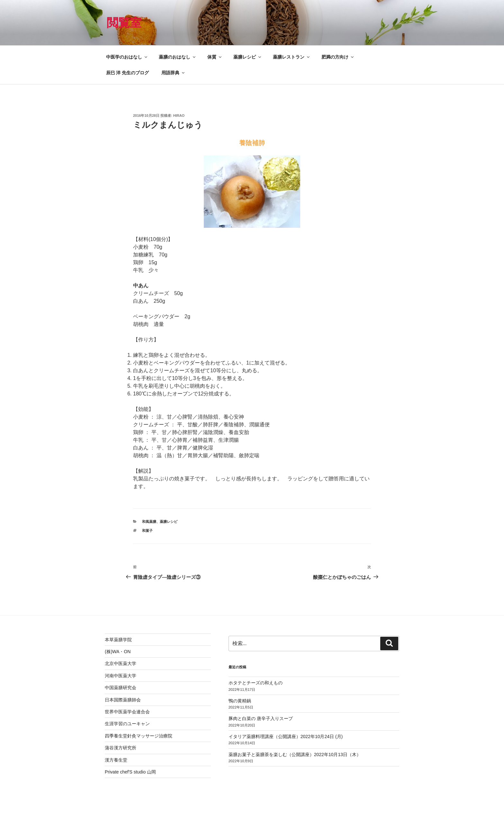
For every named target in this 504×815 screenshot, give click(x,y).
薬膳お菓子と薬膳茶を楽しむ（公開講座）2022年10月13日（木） (295, 755)
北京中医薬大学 (121, 663)
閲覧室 (124, 23)
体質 (215, 57)
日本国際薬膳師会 (123, 700)
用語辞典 (173, 73)
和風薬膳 (149, 522)
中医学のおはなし (127, 57)
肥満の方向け (338, 57)
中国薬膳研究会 (121, 688)
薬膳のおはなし (178, 57)
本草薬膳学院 (118, 640)
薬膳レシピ (248, 57)
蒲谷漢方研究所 (121, 748)
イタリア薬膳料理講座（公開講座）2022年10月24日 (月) (286, 736)
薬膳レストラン (292, 57)
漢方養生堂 (116, 760)
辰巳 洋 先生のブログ (128, 73)
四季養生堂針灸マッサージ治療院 (139, 736)
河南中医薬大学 (121, 676)
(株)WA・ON (118, 652)
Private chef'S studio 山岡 (130, 772)
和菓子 (147, 531)
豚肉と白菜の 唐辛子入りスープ (261, 718)
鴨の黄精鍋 (240, 701)
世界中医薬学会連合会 (127, 712)
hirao (179, 116)
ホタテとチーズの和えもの (256, 683)
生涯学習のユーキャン (127, 724)
